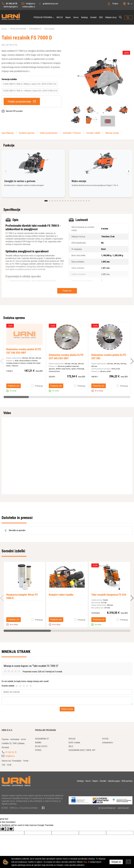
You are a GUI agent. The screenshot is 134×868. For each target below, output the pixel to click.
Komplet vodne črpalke (61, 595)
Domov (4, 29)
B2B (101, 17)
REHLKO (72, 739)
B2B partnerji (127, 781)
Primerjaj (39, 386)
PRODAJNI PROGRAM (43, 17)
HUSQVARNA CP (35, 29)
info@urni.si (31, 4)
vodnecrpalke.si (29, 7)
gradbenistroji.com (50, 4)
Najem (68, 17)
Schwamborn (107, 743)
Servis (76, 17)
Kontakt (93, 17)
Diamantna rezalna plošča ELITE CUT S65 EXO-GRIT (66, 357)
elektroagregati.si (11, 7)
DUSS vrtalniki (74, 743)
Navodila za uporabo (15, 530)
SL (129, 4)
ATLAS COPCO (41, 746)
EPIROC (38, 750)
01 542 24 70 (12, 4)
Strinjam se (116, 862)
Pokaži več (67, 291)
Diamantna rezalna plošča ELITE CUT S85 (109, 357)
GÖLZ (71, 746)
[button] (46, 201)
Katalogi (84, 17)
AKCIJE (60, 17)
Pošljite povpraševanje (19, 102)
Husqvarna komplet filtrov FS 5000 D (22, 596)
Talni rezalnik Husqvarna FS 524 (109, 595)
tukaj (85, 862)
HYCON (105, 739)
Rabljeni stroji (111, 17)
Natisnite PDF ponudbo (14, 111)
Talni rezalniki (49, 29)
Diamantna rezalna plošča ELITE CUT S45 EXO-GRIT (24, 351)
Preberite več (14, 386)
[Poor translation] (10, 829)
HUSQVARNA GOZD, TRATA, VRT (82, 750)
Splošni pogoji (114, 781)
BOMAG (38, 743)
